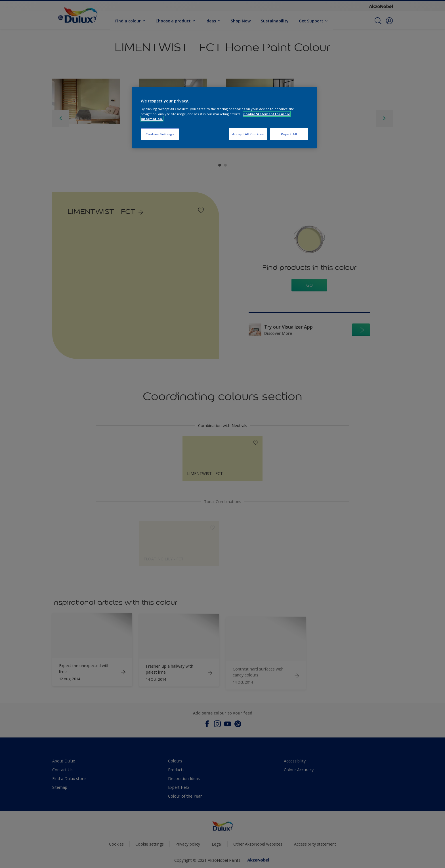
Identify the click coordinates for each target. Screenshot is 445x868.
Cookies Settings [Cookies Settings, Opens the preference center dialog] (160, 134)
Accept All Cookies (248, 134)
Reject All (289, 134)
